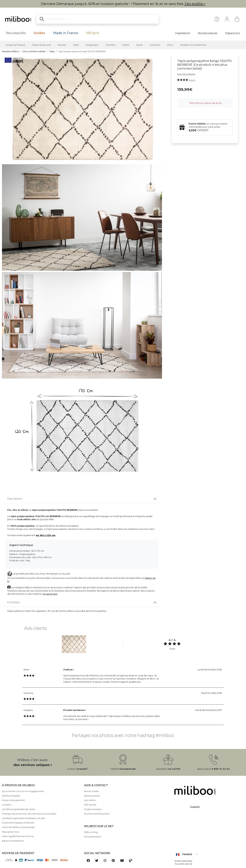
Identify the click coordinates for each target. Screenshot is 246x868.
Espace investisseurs (13, 841)
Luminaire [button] (155, 45)
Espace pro (233, 33)
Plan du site (90, 805)
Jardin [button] (139, 45)
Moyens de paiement (13, 800)
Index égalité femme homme (18, 836)
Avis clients (90, 800)
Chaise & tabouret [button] (41, 45)
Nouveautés (16, 33)
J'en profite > (195, 4)
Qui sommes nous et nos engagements (23, 791)
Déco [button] (170, 45)
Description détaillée (186, 74)
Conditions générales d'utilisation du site (23, 818)
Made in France (66, 33)
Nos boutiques (208, 33)
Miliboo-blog (91, 832)
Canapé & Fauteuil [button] (15, 45)
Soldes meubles (93, 809)
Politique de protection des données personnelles (29, 814)
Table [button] (76, 45)
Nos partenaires (93, 837)
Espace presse (92, 796)
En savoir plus (50, 594)
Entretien (14, 602)
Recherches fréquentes (97, 814)
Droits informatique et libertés (18, 823)
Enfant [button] (126, 45)
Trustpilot (195, 807)
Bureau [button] (62, 45)
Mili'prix (93, 33)
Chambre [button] (111, 45)
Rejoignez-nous (10, 832)
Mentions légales (11, 796)
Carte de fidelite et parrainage (18, 827)
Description (15, 499)
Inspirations (183, 33)
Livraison (7, 805)
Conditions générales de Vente (19, 809)
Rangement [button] (92, 45)
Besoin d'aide (91, 791)
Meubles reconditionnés (193, 45)
